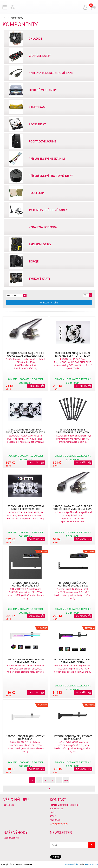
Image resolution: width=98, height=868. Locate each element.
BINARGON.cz (91, 864)
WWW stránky (72, 864)
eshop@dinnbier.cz (59, 824)
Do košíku (35, 386)
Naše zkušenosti (11, 838)
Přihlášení (85, 7)
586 (66, 780)
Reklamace (9, 805)
